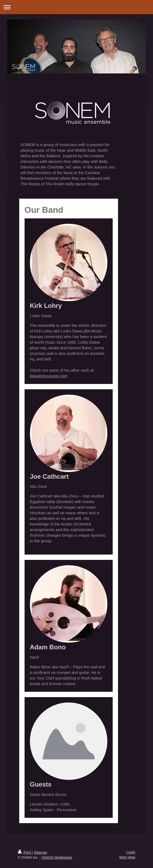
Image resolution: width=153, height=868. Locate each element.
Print (25, 852)
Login (131, 852)
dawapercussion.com (49, 376)
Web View (127, 857)
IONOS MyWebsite (57, 857)
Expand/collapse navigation (76, 7)
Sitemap (41, 852)
